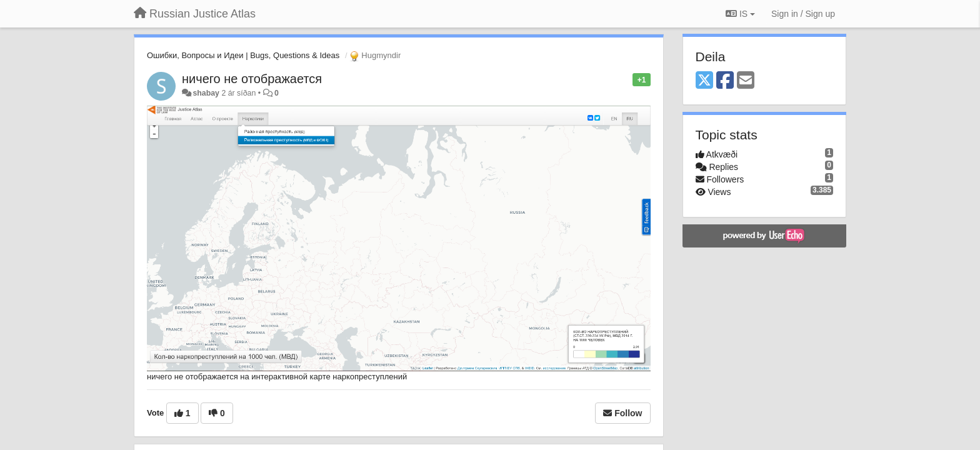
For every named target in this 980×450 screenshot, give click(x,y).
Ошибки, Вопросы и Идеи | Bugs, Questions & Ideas (243, 55)
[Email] (746, 81)
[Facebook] (725, 81)
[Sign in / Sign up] (803, 14)
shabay (206, 93)
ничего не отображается (252, 79)
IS (740, 14)
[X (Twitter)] (704, 81)
